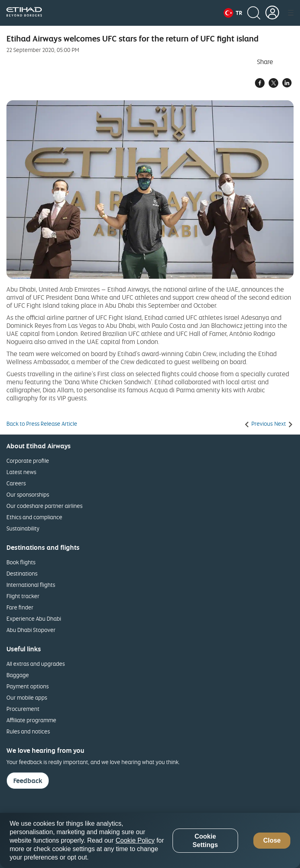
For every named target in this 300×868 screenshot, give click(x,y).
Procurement (23, 709)
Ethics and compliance (34, 517)
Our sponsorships (28, 494)
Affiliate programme (31, 720)
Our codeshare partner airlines (44, 506)
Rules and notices (28, 731)
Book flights (21, 562)
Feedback (28, 781)
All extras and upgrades (36, 664)
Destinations (22, 573)
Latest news (21, 472)
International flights (31, 585)
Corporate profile (28, 461)
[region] (150, 840)
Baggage (18, 675)
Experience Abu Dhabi (34, 618)
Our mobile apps (27, 697)
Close (272, 840)
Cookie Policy (135, 840)
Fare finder (20, 607)
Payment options (28, 686)
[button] (233, 13)
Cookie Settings (205, 841)
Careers (16, 483)
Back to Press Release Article (42, 424)
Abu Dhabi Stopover (31, 630)
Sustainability (23, 528)
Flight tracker (23, 596)
